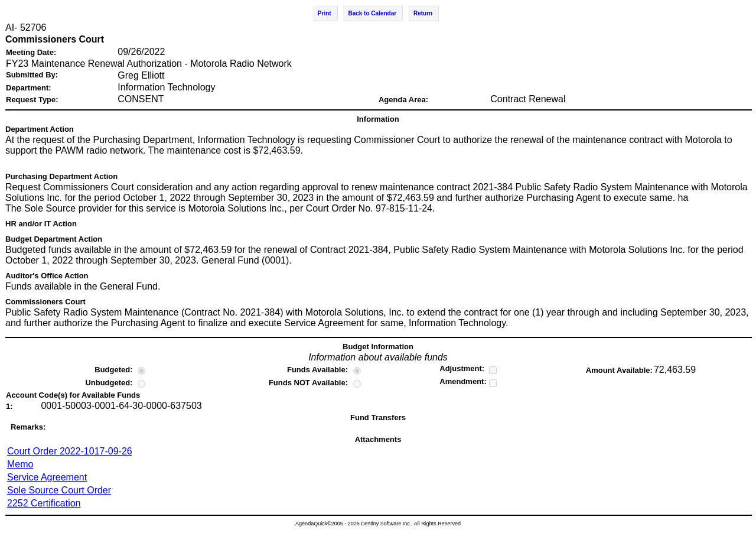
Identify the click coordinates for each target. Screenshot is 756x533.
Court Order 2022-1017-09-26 (70, 451)
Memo (20, 464)
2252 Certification (44, 503)
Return (423, 13)
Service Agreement (47, 477)
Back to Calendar (372, 13)
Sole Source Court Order (59, 490)
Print (325, 13)
